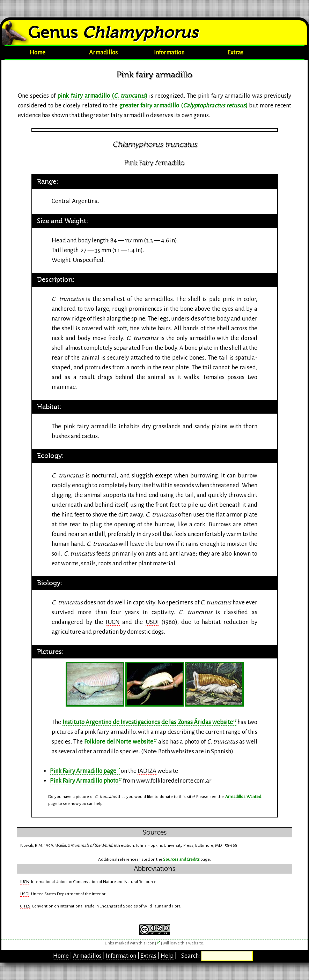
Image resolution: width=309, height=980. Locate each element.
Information (169, 52)
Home (38, 52)
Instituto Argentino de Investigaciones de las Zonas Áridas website (148, 722)
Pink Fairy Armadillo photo (84, 781)
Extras (235, 52)
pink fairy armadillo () (102, 96)
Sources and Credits (181, 859)
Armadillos (103, 52)
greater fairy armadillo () (183, 105)
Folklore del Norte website (119, 742)
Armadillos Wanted (243, 797)
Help (167, 956)
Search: (191, 956)
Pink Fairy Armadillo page (83, 771)
